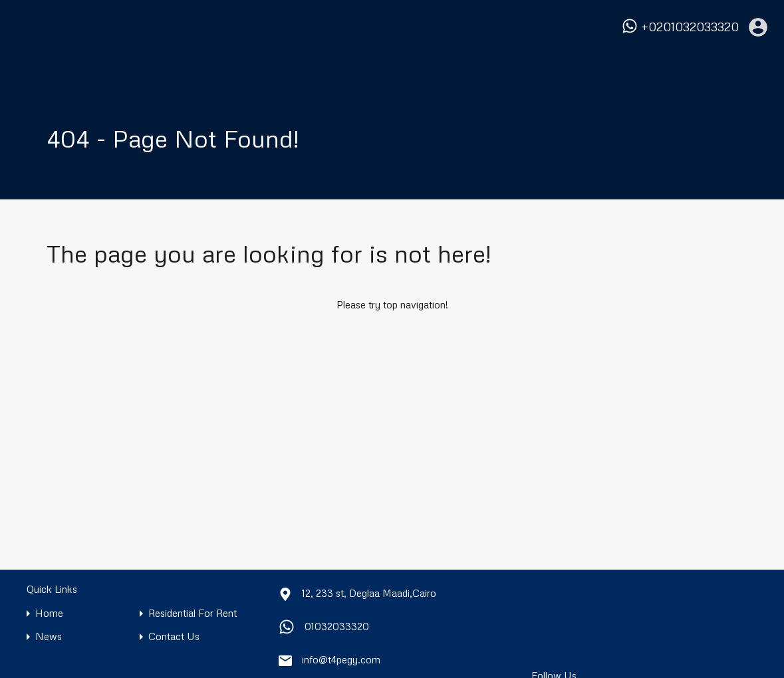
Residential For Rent (193, 613)
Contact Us (174, 636)
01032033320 (337, 626)
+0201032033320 (690, 27)
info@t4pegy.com (341, 659)
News (49, 636)
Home (49, 613)
